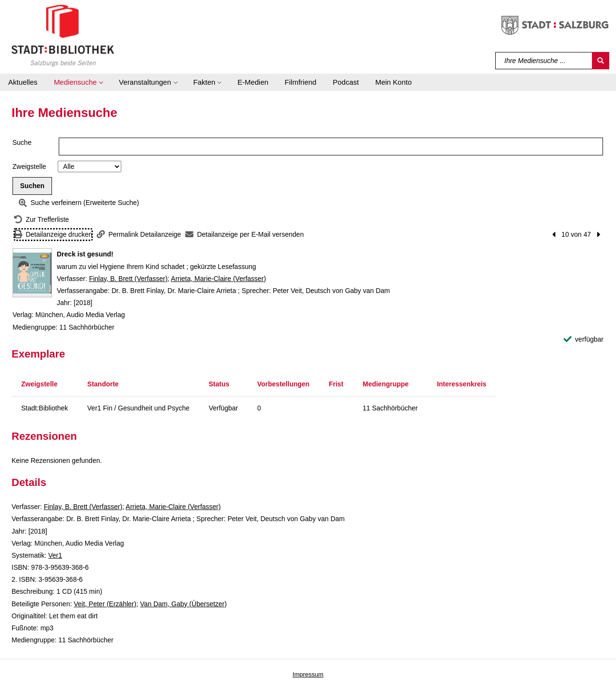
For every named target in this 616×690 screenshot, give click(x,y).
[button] (78, 82)
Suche (22, 142)
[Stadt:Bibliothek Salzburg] (63, 35)
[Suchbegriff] (544, 61)
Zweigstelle (29, 166)
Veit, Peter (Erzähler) (105, 604)
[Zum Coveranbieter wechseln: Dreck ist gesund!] (32, 273)
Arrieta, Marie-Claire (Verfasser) (218, 279)
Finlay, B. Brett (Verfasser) (128, 279)
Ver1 (55, 555)
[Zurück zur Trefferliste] (41, 220)
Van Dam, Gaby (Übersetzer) (183, 604)
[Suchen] (601, 61)
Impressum (308, 674)
